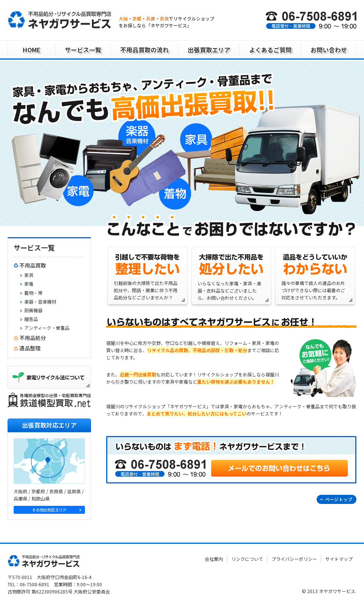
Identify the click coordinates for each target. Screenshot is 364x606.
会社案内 (215, 558)
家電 (29, 284)
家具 (29, 275)
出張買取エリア (209, 50)
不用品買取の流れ (144, 50)
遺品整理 (30, 348)
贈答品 (31, 319)
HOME (32, 50)
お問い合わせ (329, 50)
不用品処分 (33, 338)
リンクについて (248, 558)
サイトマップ (339, 558)
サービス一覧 (83, 50)
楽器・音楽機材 (40, 301)
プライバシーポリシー (295, 558)
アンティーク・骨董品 (47, 328)
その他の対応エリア (49, 509)
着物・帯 (33, 293)
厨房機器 (33, 310)
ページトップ (339, 499)
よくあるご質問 (270, 50)
